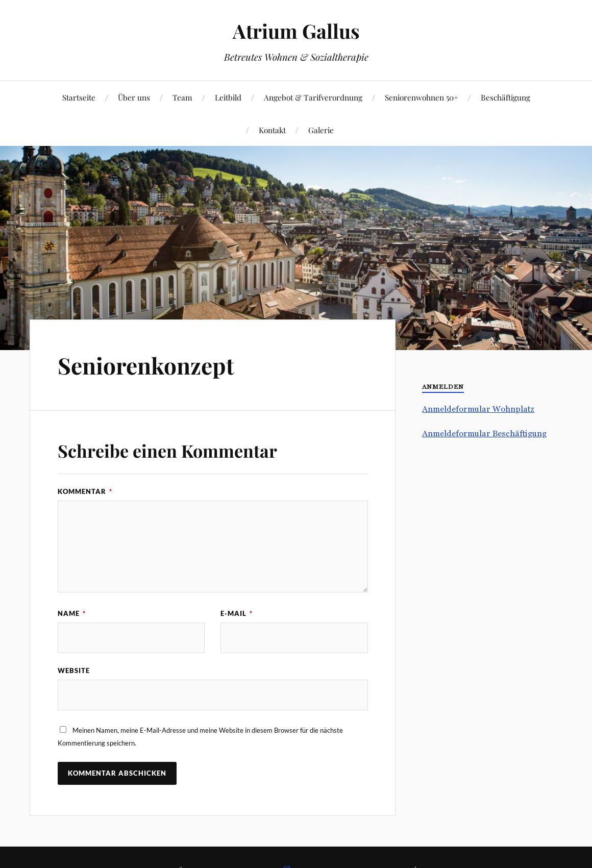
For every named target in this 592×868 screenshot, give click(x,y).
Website (74, 671)
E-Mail (237, 613)
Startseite (79, 97)
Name (72, 613)
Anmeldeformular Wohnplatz (478, 409)
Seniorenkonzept (146, 365)
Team (182, 97)
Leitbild (228, 97)
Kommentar (85, 491)
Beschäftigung (505, 97)
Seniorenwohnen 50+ (422, 97)
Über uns (134, 97)
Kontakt (272, 130)
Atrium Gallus (296, 31)
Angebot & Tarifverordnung (313, 97)
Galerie (321, 130)
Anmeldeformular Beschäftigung (484, 433)
